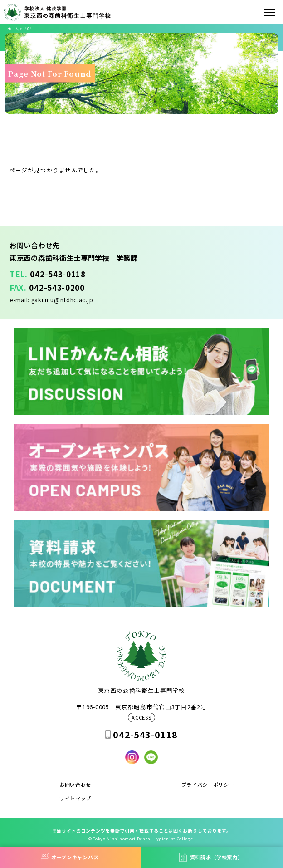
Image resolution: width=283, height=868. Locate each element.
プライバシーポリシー (208, 785)
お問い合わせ (75, 785)
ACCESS (141, 718)
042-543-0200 (57, 288)
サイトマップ (75, 798)
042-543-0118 (58, 274)
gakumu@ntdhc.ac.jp (62, 300)
